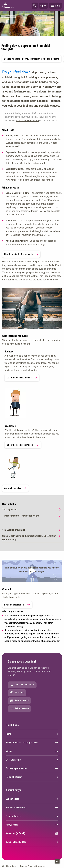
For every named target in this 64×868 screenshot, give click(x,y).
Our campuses (32, 799)
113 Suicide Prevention (27, 121)
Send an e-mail (19, 701)
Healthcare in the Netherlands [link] (21, 254)
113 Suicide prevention (14, 530)
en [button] (43, 6)
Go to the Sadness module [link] (22, 378)
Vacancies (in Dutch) (32, 833)
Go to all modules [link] (15, 488)
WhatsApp (17, 693)
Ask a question (19, 709)
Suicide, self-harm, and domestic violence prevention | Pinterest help (30, 538)
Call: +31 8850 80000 (22, 685)
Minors (32, 751)
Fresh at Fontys (32, 816)
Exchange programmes (32, 768)
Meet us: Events (32, 760)
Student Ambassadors (32, 808)
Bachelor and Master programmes (32, 743)
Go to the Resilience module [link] (23, 445)
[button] (35, 6)
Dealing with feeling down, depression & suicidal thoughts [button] (32, 59)
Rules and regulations (32, 842)
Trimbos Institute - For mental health (21, 516)
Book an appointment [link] (17, 605)
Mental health (10, 17)
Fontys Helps (32, 825)
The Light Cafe (10, 510)
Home (32, 734)
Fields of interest (32, 777)
